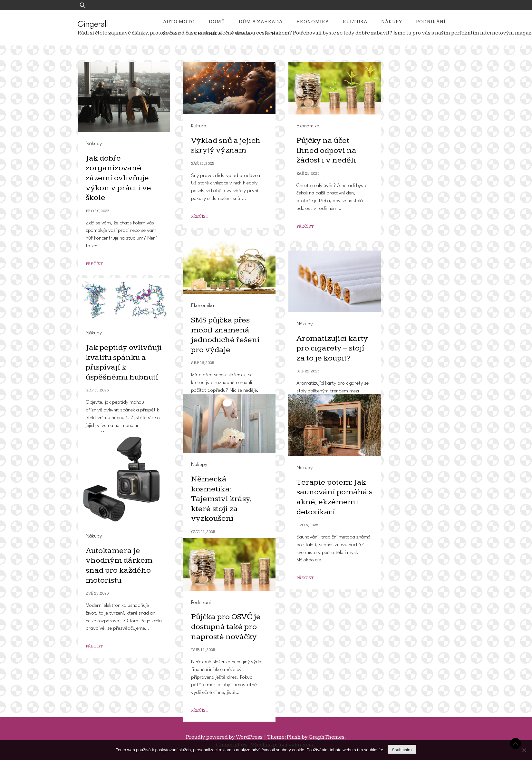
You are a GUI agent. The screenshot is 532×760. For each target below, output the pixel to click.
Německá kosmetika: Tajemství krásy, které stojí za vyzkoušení (221, 499)
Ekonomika (313, 22)
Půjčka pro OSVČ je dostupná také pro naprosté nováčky (227, 627)
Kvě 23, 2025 (97, 593)
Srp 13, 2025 (97, 390)
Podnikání (431, 22)
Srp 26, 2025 (203, 363)
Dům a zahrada (261, 22)
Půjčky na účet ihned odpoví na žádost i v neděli (327, 150)
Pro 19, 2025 (98, 211)
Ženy (272, 34)
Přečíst (94, 264)
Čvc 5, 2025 (307, 525)
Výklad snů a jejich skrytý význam (226, 145)
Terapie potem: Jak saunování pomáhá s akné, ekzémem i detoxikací (332, 497)
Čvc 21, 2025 (203, 532)
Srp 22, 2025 (308, 371)
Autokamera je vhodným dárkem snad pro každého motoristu (119, 565)
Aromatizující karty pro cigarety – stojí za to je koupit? (333, 348)
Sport (172, 34)
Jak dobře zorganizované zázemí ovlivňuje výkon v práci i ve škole (119, 178)
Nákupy (392, 22)
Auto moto (179, 22)
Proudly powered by (225, 737)
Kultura (355, 22)
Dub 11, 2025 (203, 650)
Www (243, 34)
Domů (217, 22)
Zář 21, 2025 (203, 164)
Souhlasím (402, 750)
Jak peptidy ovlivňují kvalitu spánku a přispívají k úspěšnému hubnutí (124, 362)
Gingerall (93, 24)
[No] (524, 750)
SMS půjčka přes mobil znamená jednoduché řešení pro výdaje (226, 335)
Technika (208, 34)
